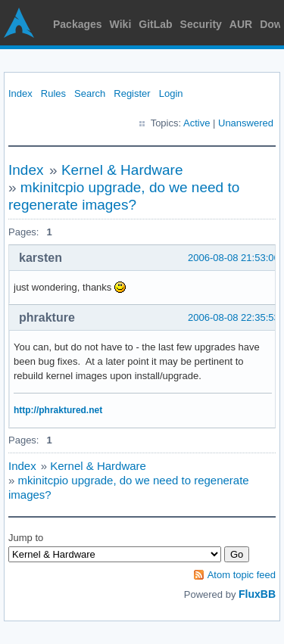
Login (171, 93)
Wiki (121, 24)
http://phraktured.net (58, 410)
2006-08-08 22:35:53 (234, 317)
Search (90, 93)
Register (132, 93)
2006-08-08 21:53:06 (234, 258)
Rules (53, 93)
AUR (241, 24)
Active (197, 123)
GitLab (155, 24)
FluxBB (257, 594)
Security (201, 24)
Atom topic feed (242, 575)
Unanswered (246, 123)
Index (20, 93)
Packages (78, 24)
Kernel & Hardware (122, 170)
